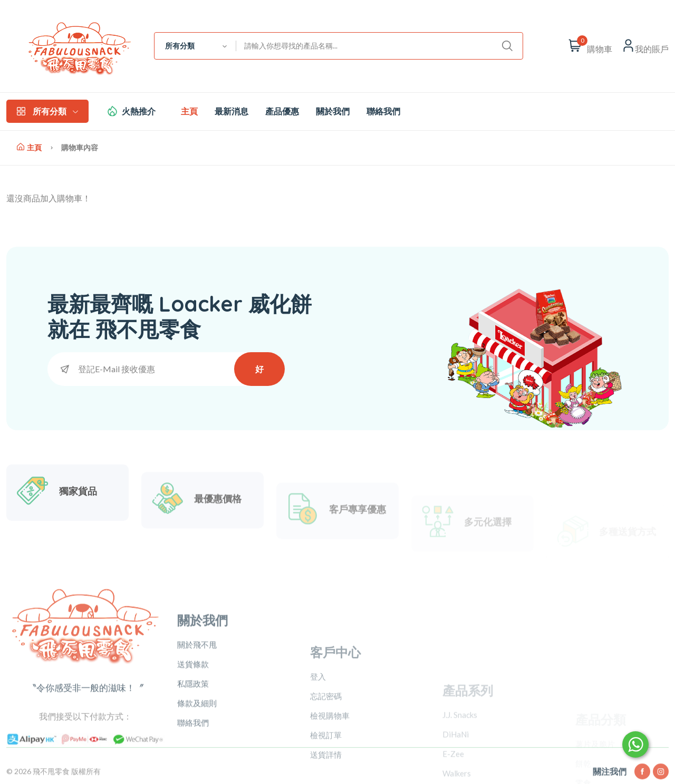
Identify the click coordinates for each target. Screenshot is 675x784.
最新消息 (232, 111)
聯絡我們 (383, 111)
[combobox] (195, 46)
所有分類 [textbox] (180, 46)
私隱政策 (193, 741)
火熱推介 (139, 111)
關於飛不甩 (197, 702)
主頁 (189, 111)
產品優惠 (282, 111)
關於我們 (333, 111)
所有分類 (47, 111)
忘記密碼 (326, 756)
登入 (318, 736)
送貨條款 (193, 721)
